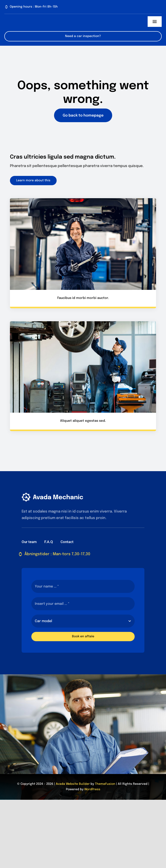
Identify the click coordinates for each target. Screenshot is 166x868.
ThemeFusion (105, 784)
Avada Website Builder (73, 784)
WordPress (92, 789)
